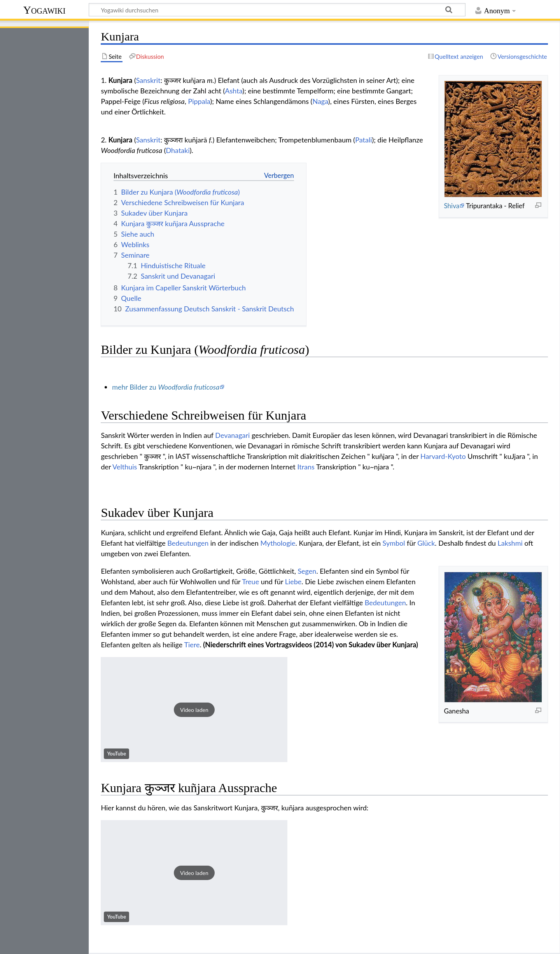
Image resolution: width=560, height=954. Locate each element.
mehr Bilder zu (166, 387)
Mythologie (278, 543)
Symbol (394, 543)
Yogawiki (45, 10)
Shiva (451, 206)
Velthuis (125, 467)
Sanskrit (148, 80)
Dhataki (178, 150)
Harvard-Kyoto (443, 456)
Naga (320, 101)
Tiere (192, 645)
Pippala (199, 101)
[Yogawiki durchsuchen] (277, 10)
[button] (194, 710)
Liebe (293, 582)
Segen (307, 571)
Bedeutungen (188, 543)
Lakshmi (510, 543)
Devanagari (232, 435)
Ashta (234, 91)
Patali (363, 140)
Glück (426, 543)
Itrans (306, 467)
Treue (250, 582)
